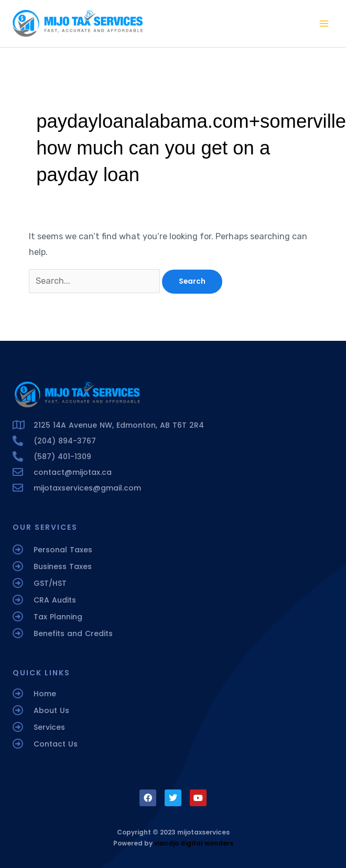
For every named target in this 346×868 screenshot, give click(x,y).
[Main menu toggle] (324, 24)
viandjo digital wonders (194, 843)
